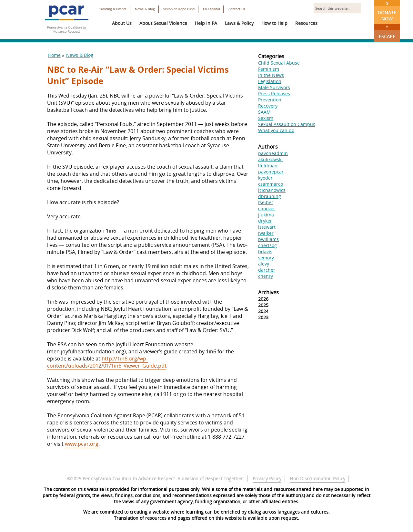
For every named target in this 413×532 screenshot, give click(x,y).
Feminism (269, 69)
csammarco (271, 184)
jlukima (266, 215)
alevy (264, 264)
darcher (267, 270)
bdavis (265, 251)
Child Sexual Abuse (279, 63)
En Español (212, 9)
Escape (387, 32)
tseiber (266, 202)
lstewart (267, 227)
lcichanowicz (272, 190)
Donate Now (387, 11)
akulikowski (270, 159)
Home (54, 55)
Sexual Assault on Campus (287, 124)
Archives (268, 292)
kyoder (265, 178)
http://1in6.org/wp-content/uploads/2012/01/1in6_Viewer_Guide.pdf (107, 362)
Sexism (266, 118)
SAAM (264, 112)
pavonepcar (271, 172)
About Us (122, 23)
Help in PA (206, 23)
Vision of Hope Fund (179, 9)
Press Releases (274, 94)
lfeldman (268, 166)
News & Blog (145, 9)
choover (267, 209)
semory (266, 258)
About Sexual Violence (163, 23)
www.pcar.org (82, 444)
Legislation (270, 81)
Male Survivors (274, 87)
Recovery (268, 106)
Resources (306, 23)
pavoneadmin (273, 153)
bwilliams (268, 239)
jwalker (266, 233)
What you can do (276, 130)
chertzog (267, 245)
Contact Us (237, 9)
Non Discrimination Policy (317, 479)
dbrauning (270, 196)
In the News (271, 75)
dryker (265, 221)
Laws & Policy (239, 23)
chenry (266, 276)
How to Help (274, 23)
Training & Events (113, 9)
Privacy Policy (267, 479)
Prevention (270, 100)
